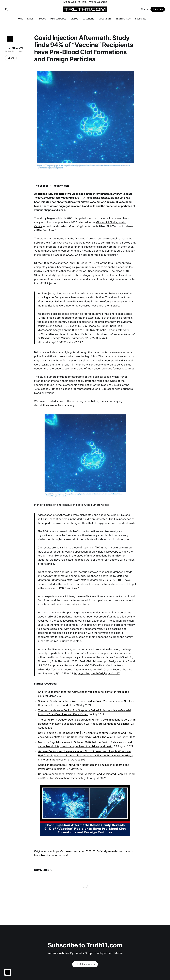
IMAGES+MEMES (58, 19)
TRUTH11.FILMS (123, 19)
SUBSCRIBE (141, 19)
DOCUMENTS (105, 19)
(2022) (93, 548)
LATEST (31, 19)
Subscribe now (85, 964)
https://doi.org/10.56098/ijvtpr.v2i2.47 (60, 342)
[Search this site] (6, 9)
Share (11, 58)
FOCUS (43, 19)
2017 (113, 580)
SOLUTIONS (88, 19)
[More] (152, 19)
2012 (106, 580)
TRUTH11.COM (14, 48)
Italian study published (52, 194)
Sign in (144, 9)
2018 (119, 580)
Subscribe (158, 9)
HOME (20, 19)
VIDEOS (74, 19)
